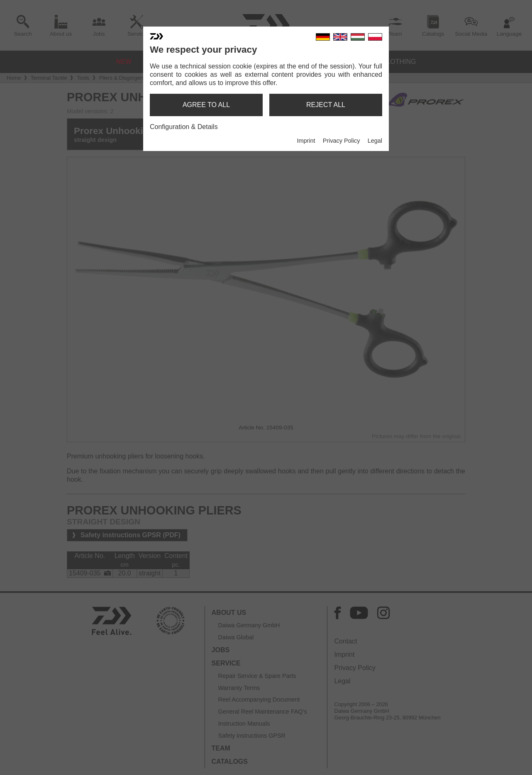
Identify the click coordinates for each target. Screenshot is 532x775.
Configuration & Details (184, 127)
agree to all (206, 105)
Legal (375, 141)
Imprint (306, 141)
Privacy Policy (342, 141)
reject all (326, 105)
